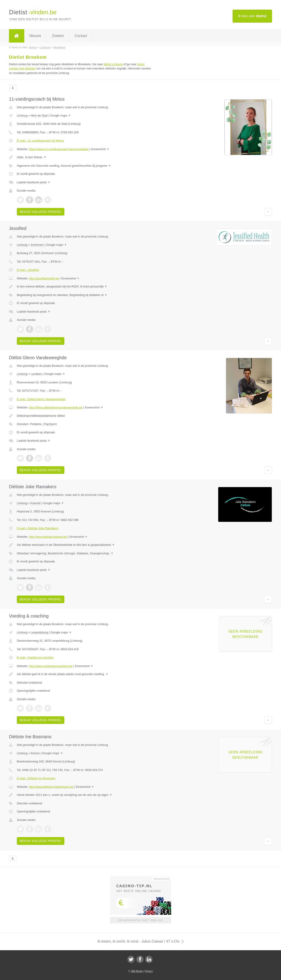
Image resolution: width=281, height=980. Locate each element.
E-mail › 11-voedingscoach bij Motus (40, 141)
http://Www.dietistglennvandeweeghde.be (56, 407)
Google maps (61, 115)
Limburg (22, 115)
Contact (81, 36)
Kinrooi (35, 753)
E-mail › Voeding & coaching (35, 657)
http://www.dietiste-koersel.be (48, 537)
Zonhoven (37, 245)
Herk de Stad (39, 115)
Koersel (35, 503)
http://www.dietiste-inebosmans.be (51, 787)
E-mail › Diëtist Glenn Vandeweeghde (41, 399)
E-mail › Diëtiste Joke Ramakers (38, 528)
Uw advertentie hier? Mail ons (140, 920)
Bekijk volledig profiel (41, 212)
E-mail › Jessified (28, 270)
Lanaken (36, 374)
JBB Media (137, 971)
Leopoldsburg (39, 632)
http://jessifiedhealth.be (44, 278)
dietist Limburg (113, 64)
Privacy (149, 971)
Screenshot (100, 149)
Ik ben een (252, 16)
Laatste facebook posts (34, 182)
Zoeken (58, 36)
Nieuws (35, 36)
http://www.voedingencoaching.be (51, 666)
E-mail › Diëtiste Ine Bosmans (36, 778)
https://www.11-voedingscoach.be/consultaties (59, 149)
